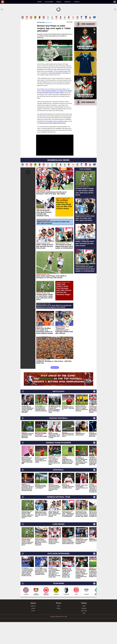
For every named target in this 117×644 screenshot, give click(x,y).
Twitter (84, 628)
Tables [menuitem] (59, 2)
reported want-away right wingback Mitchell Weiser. (52, 145)
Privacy (58, 630)
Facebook (84, 630)
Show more (55, 389)
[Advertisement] (59, 26)
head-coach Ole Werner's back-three (59, 95)
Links (84, 635)
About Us (33, 628)
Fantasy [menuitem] (68, 2)
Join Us (33, 633)
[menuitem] (19, 2)
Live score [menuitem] (49, 2)
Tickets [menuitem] (77, 2)
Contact (33, 630)
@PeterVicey (48, 44)
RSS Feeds (84, 633)
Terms (59, 628)
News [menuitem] (40, 2)
